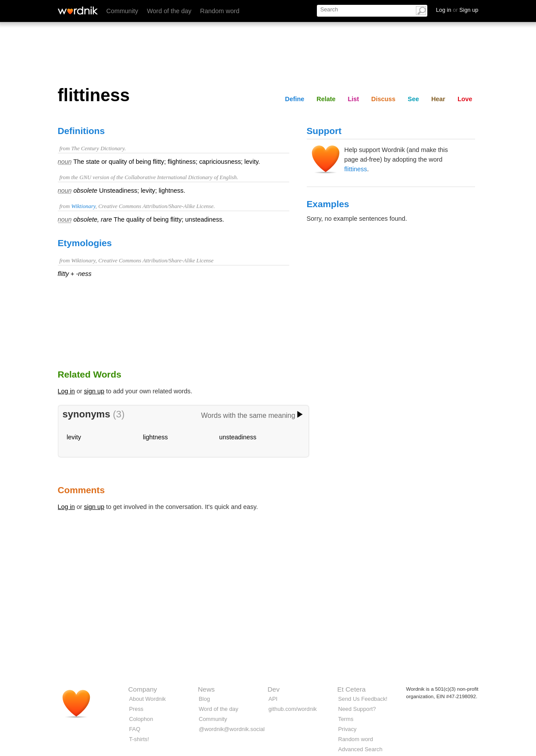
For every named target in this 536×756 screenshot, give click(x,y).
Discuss (383, 99)
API (273, 699)
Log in (66, 391)
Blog (205, 699)
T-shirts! (139, 739)
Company (143, 689)
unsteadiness (238, 437)
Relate (326, 99)
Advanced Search (360, 749)
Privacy (348, 729)
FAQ (135, 729)
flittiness (356, 169)
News (206, 689)
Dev (274, 689)
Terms (346, 719)
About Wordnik (148, 699)
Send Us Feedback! (363, 699)
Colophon (141, 719)
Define (295, 99)
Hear (438, 99)
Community (122, 11)
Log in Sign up (457, 10)
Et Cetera (352, 689)
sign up (94, 391)
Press (137, 709)
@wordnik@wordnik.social (232, 729)
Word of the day (169, 11)
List (354, 99)
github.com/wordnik (293, 709)
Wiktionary (83, 206)
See (413, 99)
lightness (155, 437)
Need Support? (357, 709)
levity (74, 437)
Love (465, 99)
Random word (220, 11)
